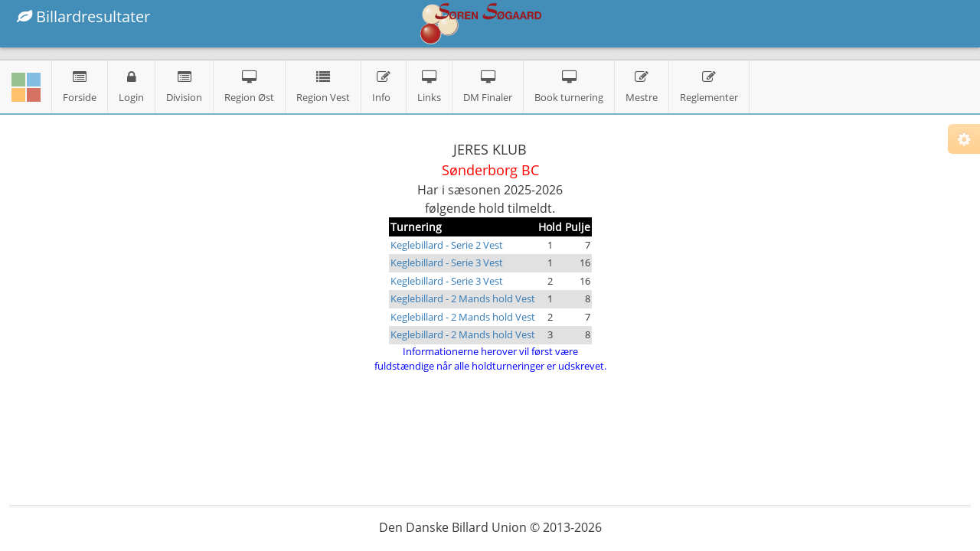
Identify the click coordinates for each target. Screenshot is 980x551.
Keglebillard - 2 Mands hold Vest (463, 298)
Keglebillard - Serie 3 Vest (447, 262)
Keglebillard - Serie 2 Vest (447, 245)
